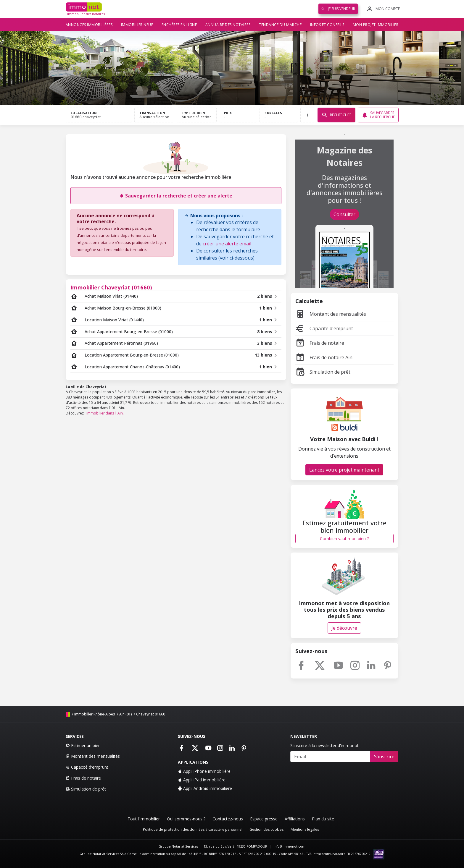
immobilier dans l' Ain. (105, 413)
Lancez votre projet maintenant (344, 470)
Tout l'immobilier (144, 819)
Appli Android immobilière (205, 788)
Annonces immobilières (89, 25)
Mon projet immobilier (376, 25)
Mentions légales (305, 829)
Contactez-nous (228, 819)
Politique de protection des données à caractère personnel (193, 829)
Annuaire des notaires (228, 25)
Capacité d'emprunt (324, 328)
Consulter (344, 214)
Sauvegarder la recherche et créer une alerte (176, 196)
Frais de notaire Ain (324, 357)
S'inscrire (384, 757)
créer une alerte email (227, 244)
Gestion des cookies (266, 829)
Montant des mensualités (331, 314)
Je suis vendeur (338, 9)
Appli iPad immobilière (202, 780)
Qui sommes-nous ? (186, 819)
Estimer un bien (83, 745)
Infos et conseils (327, 25)
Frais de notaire (320, 343)
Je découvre (344, 628)
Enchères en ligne (179, 25)
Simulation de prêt (323, 372)
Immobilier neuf (137, 25)
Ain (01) (126, 714)
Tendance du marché (280, 25)
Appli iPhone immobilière (204, 771)
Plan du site (323, 819)
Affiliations (295, 819)
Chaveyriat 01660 (151, 714)
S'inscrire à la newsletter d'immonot (324, 745)
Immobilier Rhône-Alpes (95, 714)
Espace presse (264, 819)
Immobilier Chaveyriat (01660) (111, 287)
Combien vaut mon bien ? (344, 539)
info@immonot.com (290, 846)
